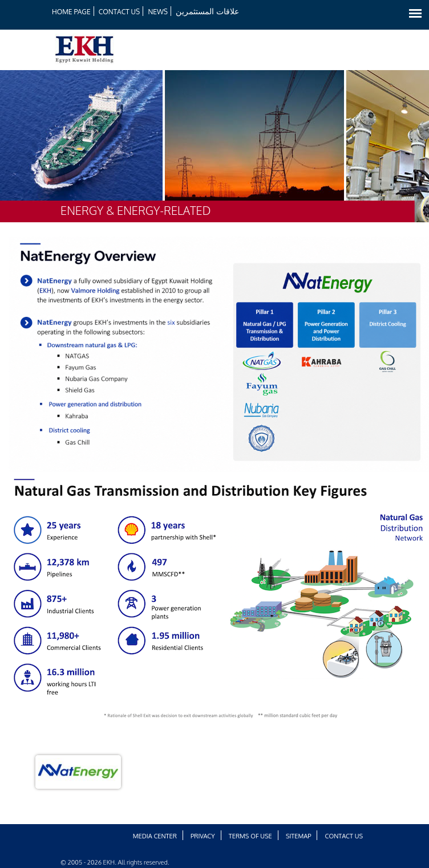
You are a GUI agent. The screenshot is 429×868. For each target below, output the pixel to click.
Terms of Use (250, 836)
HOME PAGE (71, 12)
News (158, 12)
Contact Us (119, 12)
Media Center (155, 836)
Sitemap (299, 836)
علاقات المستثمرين (207, 11)
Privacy (203, 836)
